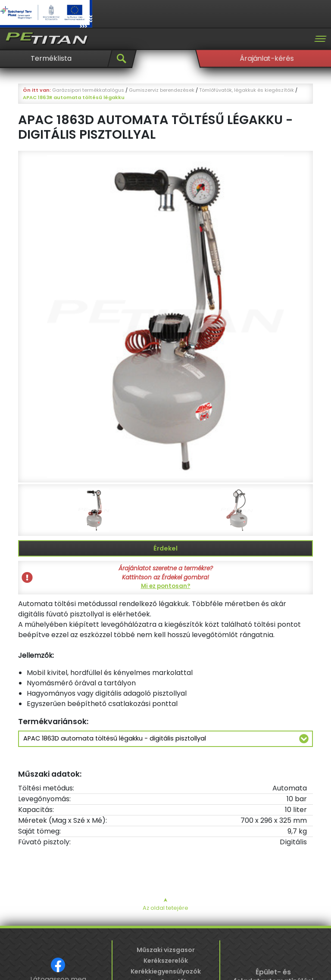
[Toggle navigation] (320, 39)
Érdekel (165, 548)
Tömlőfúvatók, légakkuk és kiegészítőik (247, 90)
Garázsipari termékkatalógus (88, 90)
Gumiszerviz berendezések (162, 90)
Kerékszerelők (166, 961)
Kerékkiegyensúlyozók (166, 971)
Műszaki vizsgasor (166, 950)
